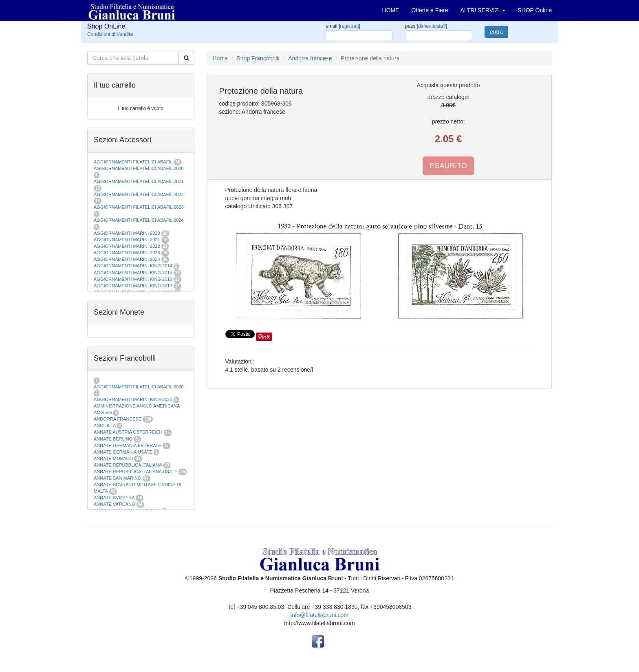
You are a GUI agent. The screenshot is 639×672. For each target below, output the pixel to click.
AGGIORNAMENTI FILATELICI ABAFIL (134, 162)
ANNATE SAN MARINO (118, 478)
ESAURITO (448, 166)
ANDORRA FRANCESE (118, 419)
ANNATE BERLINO (113, 439)
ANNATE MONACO (113, 458)
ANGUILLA (105, 425)
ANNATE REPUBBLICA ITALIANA (128, 465)
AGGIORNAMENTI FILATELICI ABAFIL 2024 (139, 220)
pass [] (426, 26)
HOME (391, 10)
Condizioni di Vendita (110, 34)
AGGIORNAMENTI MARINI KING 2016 (133, 279)
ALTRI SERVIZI (483, 10)
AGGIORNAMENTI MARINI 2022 (127, 246)
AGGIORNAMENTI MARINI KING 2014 (133, 266)
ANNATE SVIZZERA (114, 498)
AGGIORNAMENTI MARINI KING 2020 (133, 399)
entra (496, 32)
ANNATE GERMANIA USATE (123, 452)
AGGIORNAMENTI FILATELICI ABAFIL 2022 (139, 194)
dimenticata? (432, 26)
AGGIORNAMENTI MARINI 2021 (127, 240)
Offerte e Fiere (430, 10)
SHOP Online (535, 10)
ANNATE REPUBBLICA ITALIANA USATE (136, 472)
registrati (349, 26)
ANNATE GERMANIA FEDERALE (128, 445)
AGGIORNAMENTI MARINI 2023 (127, 253)
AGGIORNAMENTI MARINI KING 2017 (133, 286)
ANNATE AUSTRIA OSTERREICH (128, 432)
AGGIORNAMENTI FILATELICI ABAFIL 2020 (139, 168)
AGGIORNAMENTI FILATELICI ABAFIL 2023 (139, 207)
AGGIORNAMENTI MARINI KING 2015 (134, 273)
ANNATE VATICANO (114, 504)
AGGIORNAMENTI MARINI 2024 (127, 259)
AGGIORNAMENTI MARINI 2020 (127, 233)
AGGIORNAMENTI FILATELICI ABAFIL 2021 (139, 181)
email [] (343, 26)
